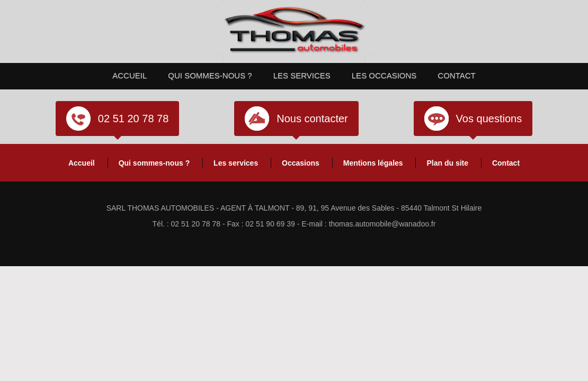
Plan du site (447, 163)
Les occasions (384, 75)
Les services (302, 75)
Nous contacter (312, 119)
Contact (456, 75)
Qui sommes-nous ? (210, 75)
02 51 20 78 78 (133, 119)
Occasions (301, 163)
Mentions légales (373, 163)
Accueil (130, 75)
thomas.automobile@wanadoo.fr (382, 224)
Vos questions (489, 119)
